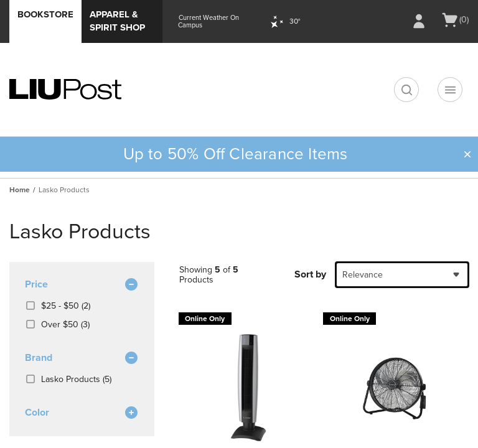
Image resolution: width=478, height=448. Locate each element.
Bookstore (45, 14)
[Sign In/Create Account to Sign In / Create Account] (419, 21)
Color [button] (82, 413)
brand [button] (82, 358)
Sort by (310, 274)
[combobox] (402, 275)
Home (20, 190)
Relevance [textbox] (363, 275)
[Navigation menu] (450, 90)
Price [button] (82, 285)
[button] (467, 154)
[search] (406, 90)
